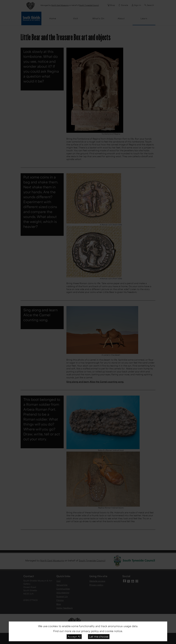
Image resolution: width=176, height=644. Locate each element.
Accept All (74, 636)
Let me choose (99, 636)
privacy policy (90, 631)
